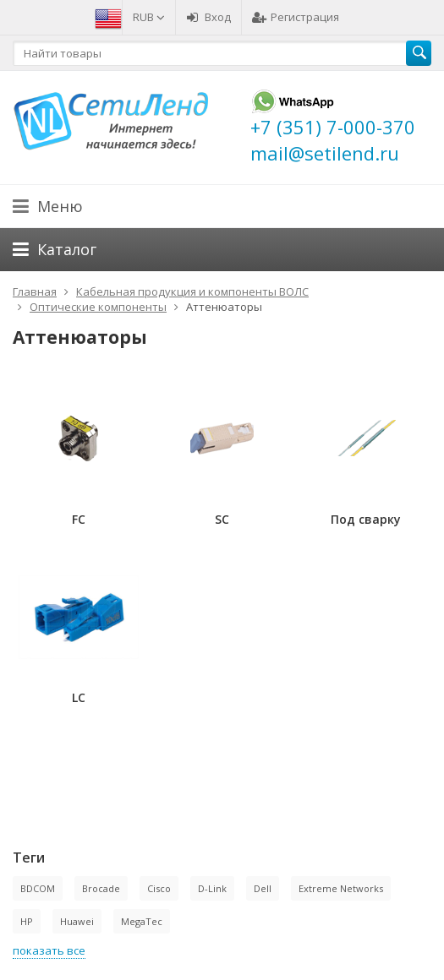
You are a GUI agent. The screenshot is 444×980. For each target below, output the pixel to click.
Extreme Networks (341, 888)
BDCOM (38, 888)
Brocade (101, 888)
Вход (208, 17)
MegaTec (142, 921)
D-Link (212, 888)
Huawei (77, 921)
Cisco (159, 888)
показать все (49, 950)
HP (27, 921)
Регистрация (296, 17)
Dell (263, 888)
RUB (149, 17)
